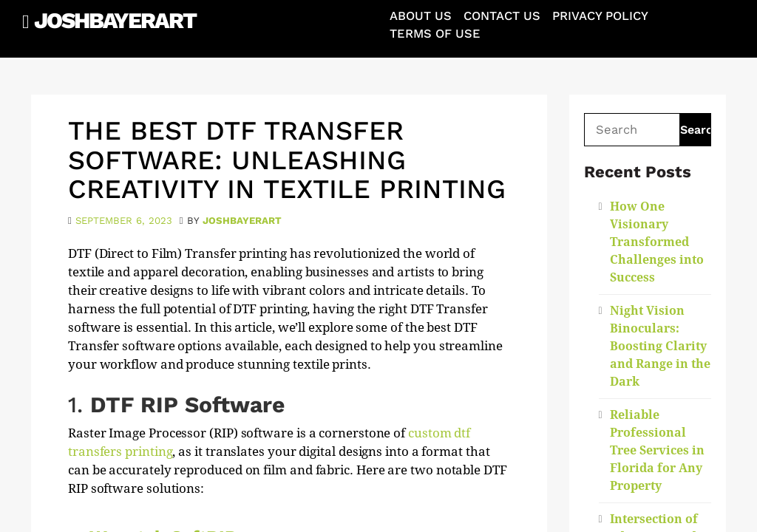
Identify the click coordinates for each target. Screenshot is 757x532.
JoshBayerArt (115, 20)
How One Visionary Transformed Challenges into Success (657, 242)
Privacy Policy (600, 16)
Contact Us (502, 16)
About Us (421, 16)
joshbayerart (242, 221)
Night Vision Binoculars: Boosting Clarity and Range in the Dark (660, 346)
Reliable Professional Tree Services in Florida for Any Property (657, 450)
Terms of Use (435, 34)
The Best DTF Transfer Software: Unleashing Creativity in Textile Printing (287, 160)
